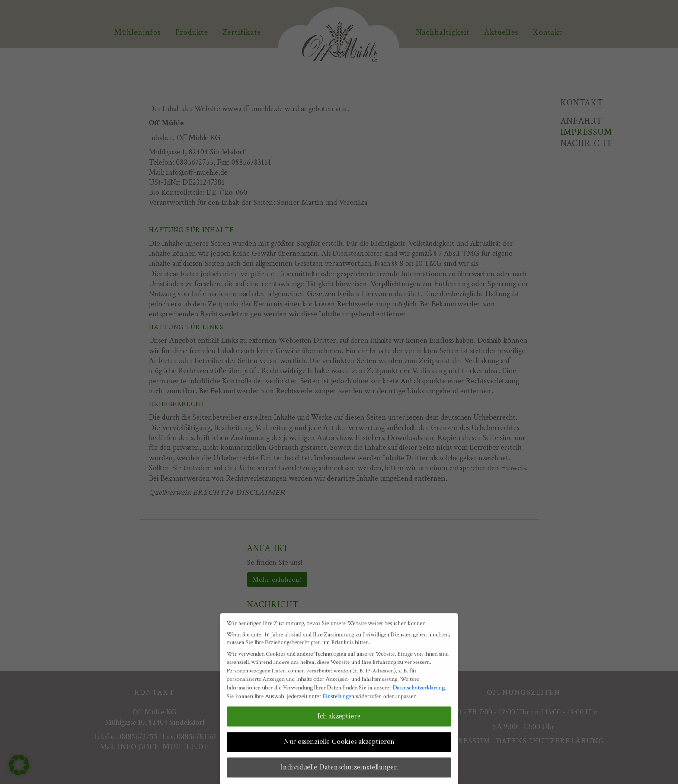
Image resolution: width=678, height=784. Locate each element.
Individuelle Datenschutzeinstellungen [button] (339, 773)
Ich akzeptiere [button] (339, 722)
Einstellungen (338, 702)
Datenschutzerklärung (419, 694)
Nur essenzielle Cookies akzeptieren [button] (339, 748)
